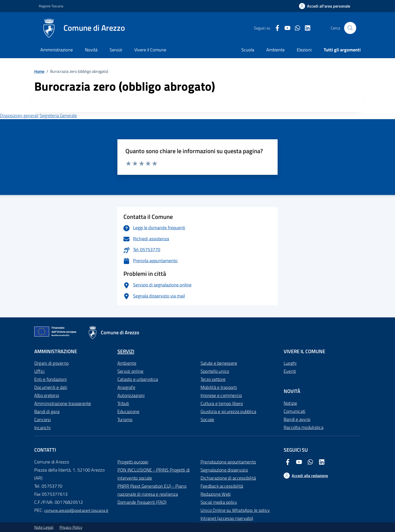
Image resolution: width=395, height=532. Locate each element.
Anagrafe (126, 387)
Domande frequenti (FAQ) (142, 502)
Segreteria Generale (58, 115)
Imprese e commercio (221, 395)
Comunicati (294, 411)
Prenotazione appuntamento (228, 462)
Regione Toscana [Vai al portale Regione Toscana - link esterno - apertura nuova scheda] (51, 6)
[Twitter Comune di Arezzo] (295, 28)
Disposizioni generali (19, 115)
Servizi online (130, 371)
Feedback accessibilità (222, 486)
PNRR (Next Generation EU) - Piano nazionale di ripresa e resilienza (152, 490)
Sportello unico (215, 371)
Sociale (207, 420)
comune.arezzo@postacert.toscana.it (76, 510)
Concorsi (43, 420)
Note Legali (44, 527)
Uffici (39, 371)
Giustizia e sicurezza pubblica (228, 411)
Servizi (116, 50)
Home (39, 71)
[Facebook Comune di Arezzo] (275, 28)
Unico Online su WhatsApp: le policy (235, 510)
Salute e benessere (219, 363)
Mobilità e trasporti (219, 387)
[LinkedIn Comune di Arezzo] (306, 28)
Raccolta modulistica (304, 427)
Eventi (290, 371)
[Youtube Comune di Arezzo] (285, 28)
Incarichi (42, 428)
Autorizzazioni (131, 395)
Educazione (128, 411)
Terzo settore (213, 379)
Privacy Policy (71, 527)
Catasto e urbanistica (138, 379)
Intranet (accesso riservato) (227, 518)
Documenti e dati (51, 387)
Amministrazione (57, 50)
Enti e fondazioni (51, 379)
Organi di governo (51, 363)
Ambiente (127, 363)
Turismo (125, 420)
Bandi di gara (47, 411)
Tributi (123, 403)
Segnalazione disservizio (224, 470)
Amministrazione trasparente (63, 403)
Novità (91, 50)
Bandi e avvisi (297, 419)
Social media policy (219, 502)
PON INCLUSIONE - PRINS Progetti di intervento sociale (154, 474)
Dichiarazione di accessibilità (228, 478)
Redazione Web (216, 494)
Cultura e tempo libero (222, 403)
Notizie (290, 403)
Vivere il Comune (150, 50)
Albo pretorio (47, 395)
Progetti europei (133, 462)
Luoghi (290, 363)
